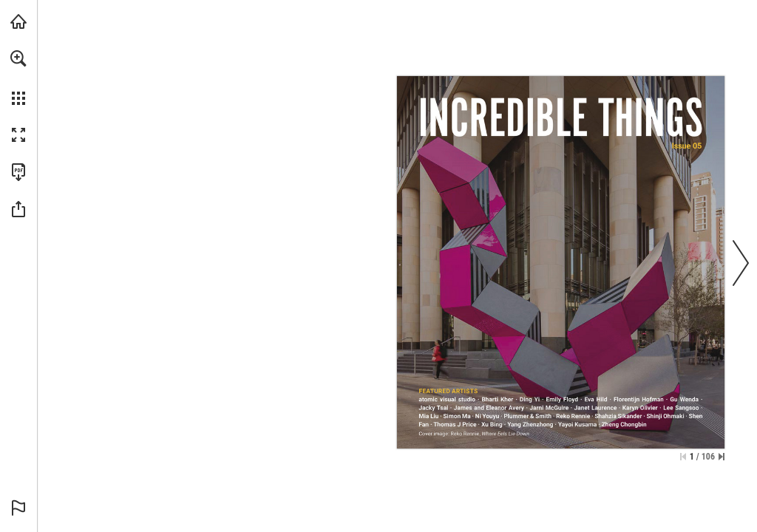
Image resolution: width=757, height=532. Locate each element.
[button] (18, 58)
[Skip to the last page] (722, 457)
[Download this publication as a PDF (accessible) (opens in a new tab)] (18, 172)
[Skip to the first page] (683, 457)
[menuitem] (18, 78)
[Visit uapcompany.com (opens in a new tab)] (18, 21)
